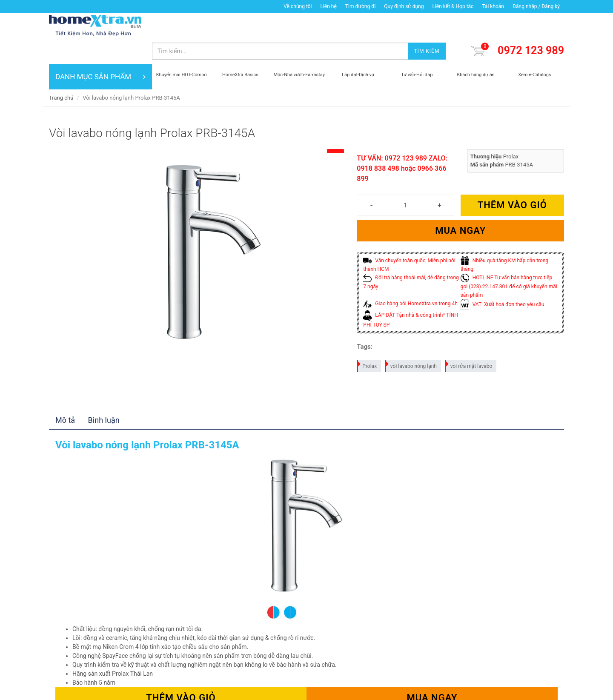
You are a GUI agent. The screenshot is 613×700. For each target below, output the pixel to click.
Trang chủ (61, 72)
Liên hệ (328, 6)
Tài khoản (493, 6)
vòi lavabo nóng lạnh (411, 339)
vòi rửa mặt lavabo (469, 339)
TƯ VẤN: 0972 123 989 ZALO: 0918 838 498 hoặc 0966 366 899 (402, 143)
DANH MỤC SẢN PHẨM (100, 51)
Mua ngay (460, 205)
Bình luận (104, 394)
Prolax (367, 339)
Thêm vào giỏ (512, 179)
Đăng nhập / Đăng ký (536, 6)
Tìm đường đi (361, 6)
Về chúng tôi (298, 6)
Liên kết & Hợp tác (453, 6)
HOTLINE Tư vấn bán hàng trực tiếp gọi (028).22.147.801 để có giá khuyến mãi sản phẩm (509, 261)
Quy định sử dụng (404, 6)
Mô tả (65, 394)
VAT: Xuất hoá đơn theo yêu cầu (503, 279)
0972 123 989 (531, 25)
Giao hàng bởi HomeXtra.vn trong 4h (410, 278)
